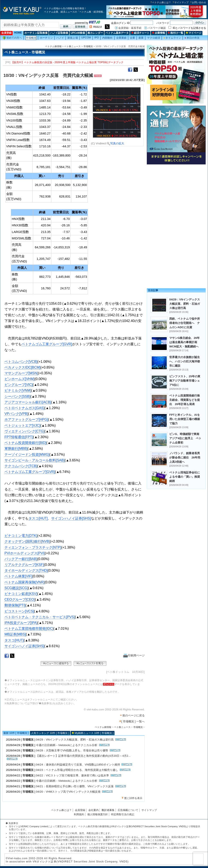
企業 (132, 38)
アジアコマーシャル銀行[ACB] (28, 402)
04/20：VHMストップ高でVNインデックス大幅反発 (68, 792)
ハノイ (60, 38)
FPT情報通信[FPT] (19, 437)
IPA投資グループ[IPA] (21, 623)
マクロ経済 (154, 38)
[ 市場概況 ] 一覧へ (133, 721)
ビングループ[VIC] (19, 385)
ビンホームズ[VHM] (19, 379)
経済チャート (140, 33)
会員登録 (6, 33)
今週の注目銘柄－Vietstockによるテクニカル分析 (67, 745)
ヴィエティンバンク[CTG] (25, 431)
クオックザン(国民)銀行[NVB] (27, 541)
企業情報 (158, 33)
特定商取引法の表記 (123, 814)
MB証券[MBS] (15, 634)
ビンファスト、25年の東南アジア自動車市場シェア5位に (185, 381)
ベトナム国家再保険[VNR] (25, 582)
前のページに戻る (134, 715)
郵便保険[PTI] (15, 605)
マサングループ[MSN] (21, 373)
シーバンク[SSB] (17, 396)
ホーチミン (46, 38)
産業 (141, 38)
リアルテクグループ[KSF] (24, 565)
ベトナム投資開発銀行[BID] (25, 443)
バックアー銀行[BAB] (21, 559)
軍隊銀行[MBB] (16, 449)
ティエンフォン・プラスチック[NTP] (33, 547)
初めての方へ (12, 38)
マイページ (194, 33)
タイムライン (172, 38)
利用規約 (79, 814)
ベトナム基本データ (117, 33)
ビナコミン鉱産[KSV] (21, 594)
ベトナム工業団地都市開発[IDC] (29, 629)
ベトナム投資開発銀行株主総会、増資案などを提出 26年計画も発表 (185, 400)
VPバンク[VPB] (16, 414)
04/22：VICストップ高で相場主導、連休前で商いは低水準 (72, 775)
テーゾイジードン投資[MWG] (27, 454)
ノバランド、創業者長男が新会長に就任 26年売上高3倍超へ (185, 457)
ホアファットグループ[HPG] (26, 419)
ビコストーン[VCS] (19, 611)
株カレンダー (95, 33)
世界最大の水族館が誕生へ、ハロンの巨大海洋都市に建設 (185, 361)
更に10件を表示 (133, 798)
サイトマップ (181, 2)
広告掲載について (128, 810)
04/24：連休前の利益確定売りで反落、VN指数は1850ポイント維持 (78, 765)
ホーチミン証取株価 (36, 33)
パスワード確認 (157, 28)
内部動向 (107, 38)
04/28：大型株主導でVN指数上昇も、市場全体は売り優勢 (72, 750)
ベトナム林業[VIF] (18, 576)
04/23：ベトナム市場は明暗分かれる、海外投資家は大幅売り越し (77, 770)
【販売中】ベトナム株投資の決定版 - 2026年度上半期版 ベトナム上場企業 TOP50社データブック (67, 62)
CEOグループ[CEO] (20, 599)
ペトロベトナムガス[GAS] (25, 408)
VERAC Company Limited (34, 826)
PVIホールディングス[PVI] (25, 553)
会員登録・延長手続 (130, 28)
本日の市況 (192, 38)
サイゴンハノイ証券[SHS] (71, 518)
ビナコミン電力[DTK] (21, 536)
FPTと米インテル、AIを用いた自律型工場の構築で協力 (185, 419)
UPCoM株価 (78, 33)
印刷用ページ (134, 655)
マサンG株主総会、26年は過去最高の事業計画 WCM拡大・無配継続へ (185, 342)
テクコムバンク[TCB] (21, 466)
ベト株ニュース (72, 46)
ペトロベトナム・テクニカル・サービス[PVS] (40, 617)
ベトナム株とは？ (162, 2)
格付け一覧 (175, 33)
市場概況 (31, 38)
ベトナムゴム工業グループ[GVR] (47, 344)
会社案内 (94, 810)
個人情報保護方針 (98, 814)
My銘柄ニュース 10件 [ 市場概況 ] (94, 733)
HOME (18, 33)
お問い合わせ (199, 2)
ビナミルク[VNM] (18, 390)
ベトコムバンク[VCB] (21, 362)
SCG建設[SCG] (16, 588)
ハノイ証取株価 (59, 33)
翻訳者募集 (108, 810)
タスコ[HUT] (38, 518)
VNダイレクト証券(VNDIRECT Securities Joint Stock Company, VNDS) (149, 826)
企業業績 (121, 38)
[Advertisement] (176, 196)
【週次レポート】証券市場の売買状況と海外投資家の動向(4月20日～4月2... (83, 756)
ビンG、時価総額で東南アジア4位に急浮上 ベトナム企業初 (185, 438)
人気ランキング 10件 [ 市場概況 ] (50, 733)
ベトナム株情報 (53, 46)
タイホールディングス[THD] (26, 570)
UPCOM (86, 38)
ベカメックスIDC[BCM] (22, 367)
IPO (97, 38)
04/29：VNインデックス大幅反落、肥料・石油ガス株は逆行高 (75, 740)
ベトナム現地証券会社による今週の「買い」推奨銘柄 (185, 477)
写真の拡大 (115, 143)
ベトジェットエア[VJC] (22, 425)
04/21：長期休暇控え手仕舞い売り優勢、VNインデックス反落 (75, 786)
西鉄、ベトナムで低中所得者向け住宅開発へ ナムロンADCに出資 (185, 323)
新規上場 (73, 38)
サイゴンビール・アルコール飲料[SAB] (35, 460)
